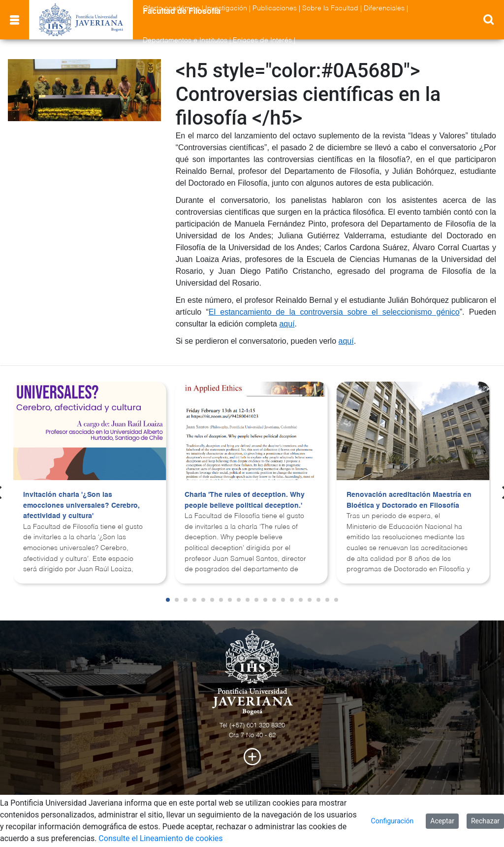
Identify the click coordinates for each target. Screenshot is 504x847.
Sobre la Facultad (330, 8)
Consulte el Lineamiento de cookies (160, 838)
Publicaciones (275, 8)
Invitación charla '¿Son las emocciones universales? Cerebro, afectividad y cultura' (81, 505)
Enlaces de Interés (262, 40)
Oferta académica (171, 8)
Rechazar (485, 821)
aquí (287, 324)
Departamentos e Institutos (185, 40)
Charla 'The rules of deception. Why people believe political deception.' (245, 500)
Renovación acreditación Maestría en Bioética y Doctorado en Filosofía (409, 500)
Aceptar (442, 821)
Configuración (393, 821)
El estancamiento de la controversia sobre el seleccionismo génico (334, 312)
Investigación (226, 8)
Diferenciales (384, 8)
